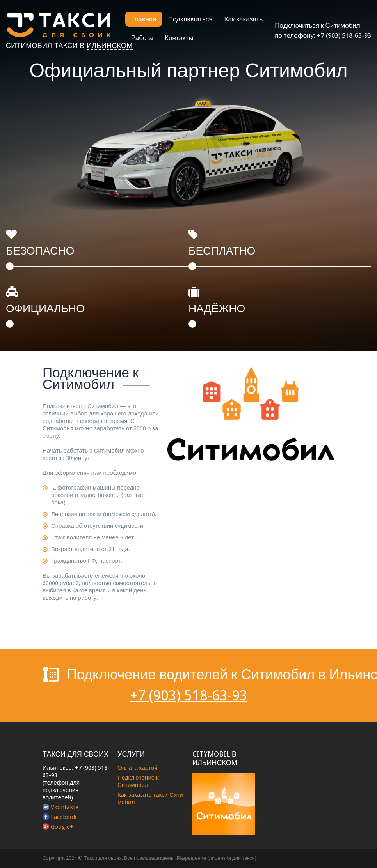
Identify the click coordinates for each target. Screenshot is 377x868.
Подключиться (190, 19)
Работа (142, 38)
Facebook (64, 817)
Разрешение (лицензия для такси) (217, 858)
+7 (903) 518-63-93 (344, 35)
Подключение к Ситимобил (138, 781)
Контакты (179, 38)
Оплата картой (137, 768)
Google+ (62, 827)
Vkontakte (65, 807)
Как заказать (244, 19)
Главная (144, 19)
